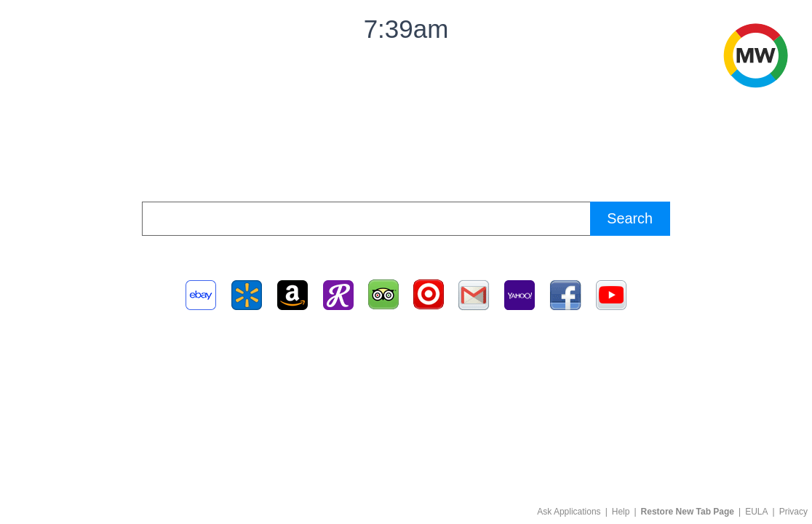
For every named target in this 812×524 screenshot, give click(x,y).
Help (621, 512)
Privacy (793, 512)
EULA (756, 512)
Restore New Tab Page (688, 512)
